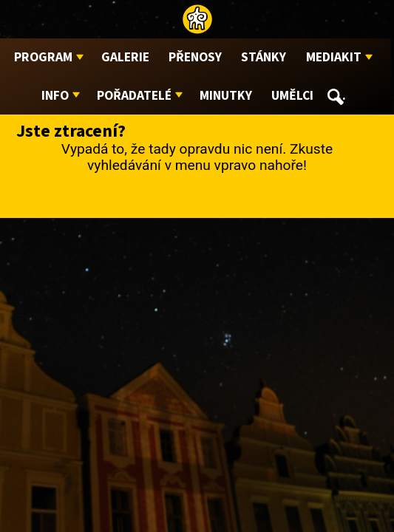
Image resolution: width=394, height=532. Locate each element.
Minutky (226, 96)
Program (43, 57)
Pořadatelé (134, 96)
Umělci (292, 96)
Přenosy (195, 57)
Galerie (125, 57)
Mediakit (334, 57)
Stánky (264, 57)
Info (55, 96)
